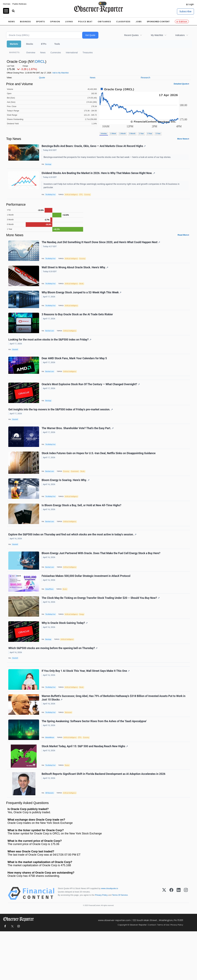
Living (69, 22)
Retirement (70, 755)
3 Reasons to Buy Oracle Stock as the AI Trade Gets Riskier (78, 324)
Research (145, 78)
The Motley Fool (51, 197)
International (72, 53)
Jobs (139, 22)
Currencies (56, 53)
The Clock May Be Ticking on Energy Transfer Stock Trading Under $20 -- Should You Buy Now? (101, 632)
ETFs (44, 44)
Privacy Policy (101, 944)
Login (191, 4)
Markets (14, 44)
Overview (31, 53)
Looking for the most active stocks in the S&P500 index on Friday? (50, 351)
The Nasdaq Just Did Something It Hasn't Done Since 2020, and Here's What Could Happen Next (101, 247)
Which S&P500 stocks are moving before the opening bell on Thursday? (53, 685)
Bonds (85, 290)
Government (77, 493)
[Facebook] (171, 942)
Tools (57, 44)
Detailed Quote (181, 84)
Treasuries (88, 53)
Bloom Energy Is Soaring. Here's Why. (66, 504)
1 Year (141, 133)
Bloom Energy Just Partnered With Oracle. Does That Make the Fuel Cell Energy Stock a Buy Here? (102, 584)
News (12, 22)
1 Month (123, 133)
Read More (183, 239)
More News (183, 139)
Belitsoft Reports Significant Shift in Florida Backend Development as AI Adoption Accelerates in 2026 (104, 821)
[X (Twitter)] (164, 942)
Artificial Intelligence (73, 197)
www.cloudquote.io (110, 937)
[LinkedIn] (179, 942)
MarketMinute (51, 781)
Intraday (104, 133)
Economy (91, 197)
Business (25, 22)
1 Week (113, 133)
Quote (42, 78)
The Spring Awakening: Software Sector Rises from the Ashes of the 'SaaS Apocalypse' (95, 765)
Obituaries (104, 22)
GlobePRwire (50, 621)
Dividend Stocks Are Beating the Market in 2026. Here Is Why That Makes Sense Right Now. (99, 176)
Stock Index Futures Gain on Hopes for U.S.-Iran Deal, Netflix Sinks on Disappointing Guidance (99, 475)
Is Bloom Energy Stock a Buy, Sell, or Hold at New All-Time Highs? (82, 530)
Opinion (55, 22)
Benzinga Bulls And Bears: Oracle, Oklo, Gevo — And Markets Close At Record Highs (94, 147)
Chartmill (16, 361)
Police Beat (85, 22)
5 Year (158, 133)
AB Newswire (51, 840)
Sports (40, 22)
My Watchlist (157, 35)
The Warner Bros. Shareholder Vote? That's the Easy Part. (78, 448)
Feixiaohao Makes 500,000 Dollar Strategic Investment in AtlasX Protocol (86, 608)
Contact (152, 973)
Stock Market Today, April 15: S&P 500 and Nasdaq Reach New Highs (85, 792)
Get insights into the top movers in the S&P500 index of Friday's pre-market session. (61, 428)
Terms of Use (163, 973)
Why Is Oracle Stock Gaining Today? (65, 659)
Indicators (180, 35)
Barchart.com (51, 340)
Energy (85, 648)
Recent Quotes (131, 35)
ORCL (40, 62)
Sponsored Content (158, 22)
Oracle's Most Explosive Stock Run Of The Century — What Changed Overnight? (91, 401)
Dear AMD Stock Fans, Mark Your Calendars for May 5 (75, 372)
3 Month (132, 133)
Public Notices (19, 4)
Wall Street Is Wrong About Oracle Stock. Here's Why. (75, 274)
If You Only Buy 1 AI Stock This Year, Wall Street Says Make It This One (86, 712)
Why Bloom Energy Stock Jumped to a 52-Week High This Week (82, 300)
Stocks (30, 44)
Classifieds (123, 22)
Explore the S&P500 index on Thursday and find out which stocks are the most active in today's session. (73, 563)
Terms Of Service (120, 944)
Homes (7, 4)
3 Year (150, 133)
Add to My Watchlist (60, 73)
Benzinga (49, 165)
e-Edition (182, 22)
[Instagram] (186, 942)
